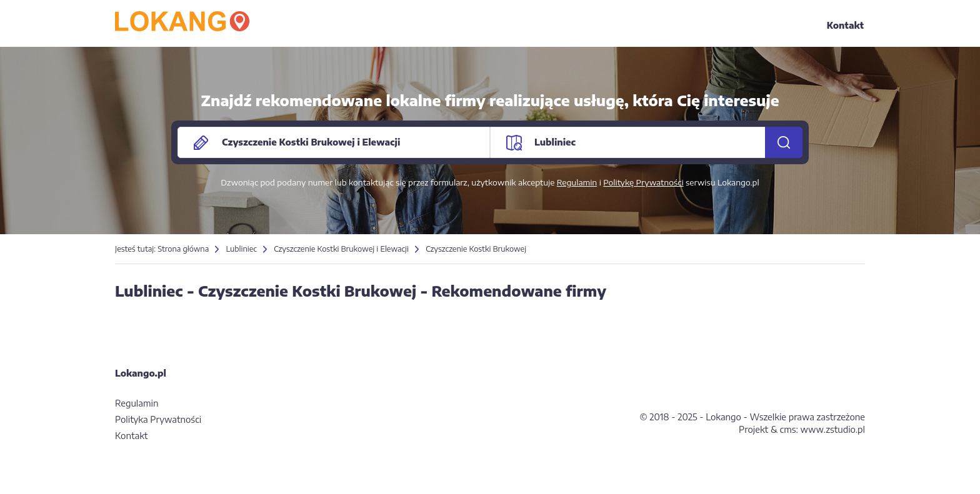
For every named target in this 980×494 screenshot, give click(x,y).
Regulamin (577, 182)
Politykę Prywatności (643, 182)
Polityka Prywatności (158, 419)
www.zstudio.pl (833, 429)
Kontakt (845, 25)
